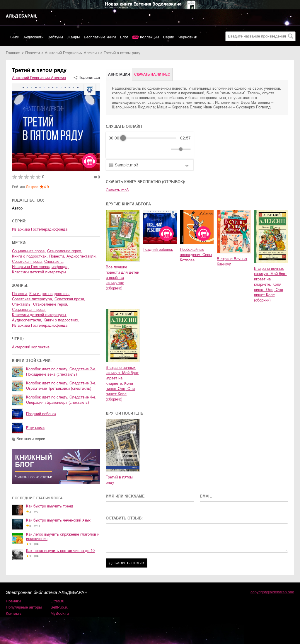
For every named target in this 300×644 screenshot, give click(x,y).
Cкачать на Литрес (152, 74)
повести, (57, 256)
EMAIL (206, 496)
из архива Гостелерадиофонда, (40, 267)
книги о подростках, (30, 256)
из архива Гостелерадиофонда (40, 325)
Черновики (188, 37)
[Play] (127, 149)
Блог (124, 37)
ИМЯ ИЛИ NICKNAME (125, 496)
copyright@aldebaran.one (272, 592)
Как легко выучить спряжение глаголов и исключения (63, 536)
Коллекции (150, 37)
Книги (14, 37)
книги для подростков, (50, 294)
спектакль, (54, 261)
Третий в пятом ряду (119, 480)
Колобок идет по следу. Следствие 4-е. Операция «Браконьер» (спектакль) (61, 400)
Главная (13, 53)
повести (33, 53)
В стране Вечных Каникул (232, 261)
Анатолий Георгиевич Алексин (72, 53)
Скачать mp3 (117, 190)
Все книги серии (31, 439)
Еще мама (35, 428)
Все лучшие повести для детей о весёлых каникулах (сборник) (122, 278)
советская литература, (33, 299)
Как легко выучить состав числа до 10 (60, 551)
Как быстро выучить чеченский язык (58, 520)
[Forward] (140, 149)
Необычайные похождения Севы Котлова (196, 255)
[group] (150, 145)
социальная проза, (29, 251)
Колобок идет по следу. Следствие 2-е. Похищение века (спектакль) (61, 372)
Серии (168, 37)
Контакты (14, 613)
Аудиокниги (34, 37)
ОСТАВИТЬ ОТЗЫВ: (124, 518)
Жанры (73, 37)
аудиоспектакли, (82, 256)
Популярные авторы (24, 607)
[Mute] (165, 149)
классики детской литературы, (40, 315)
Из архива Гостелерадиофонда (40, 229)
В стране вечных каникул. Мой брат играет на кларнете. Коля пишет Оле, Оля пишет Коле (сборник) (270, 284)
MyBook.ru (60, 613)
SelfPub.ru (60, 607)
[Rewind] (115, 149)
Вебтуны (55, 37)
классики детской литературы (39, 272)
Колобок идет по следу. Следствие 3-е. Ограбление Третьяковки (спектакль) (61, 386)
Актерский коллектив (31, 347)
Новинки (13, 601)
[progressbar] (150, 138)
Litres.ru (58, 601)
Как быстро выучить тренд (50, 506)
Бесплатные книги (100, 37)
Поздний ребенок (41, 414)
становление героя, (65, 251)
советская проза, (27, 261)
